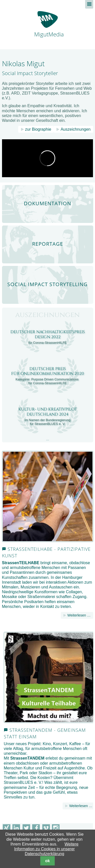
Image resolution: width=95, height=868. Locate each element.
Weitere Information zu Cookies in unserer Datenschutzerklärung (46, 849)
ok (47, 861)
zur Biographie (38, 129)
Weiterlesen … (79, 615)
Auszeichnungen (75, 129)
